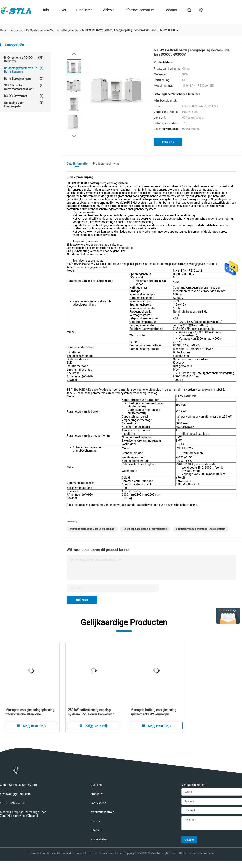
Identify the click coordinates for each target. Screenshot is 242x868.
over (63, 10)
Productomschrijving (106, 164)
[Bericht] (212, 823)
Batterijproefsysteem (24, 79)
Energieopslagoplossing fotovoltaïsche (145, 529)
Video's (108, 10)
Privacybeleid (99, 839)
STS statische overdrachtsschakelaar (24, 87)
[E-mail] (212, 811)
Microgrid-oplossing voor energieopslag (92, 529)
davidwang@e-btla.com (15, 794)
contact (171, 10)
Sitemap (96, 830)
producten (84, 10)
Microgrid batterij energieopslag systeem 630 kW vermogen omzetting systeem (153, 712)
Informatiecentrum (139, 10)
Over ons (96, 785)
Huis (45, 10)
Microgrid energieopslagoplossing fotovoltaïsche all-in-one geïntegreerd (30, 712)
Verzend (189, 840)
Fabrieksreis (98, 803)
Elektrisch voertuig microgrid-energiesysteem (201, 529)
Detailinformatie (77, 164)
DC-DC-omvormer (24, 96)
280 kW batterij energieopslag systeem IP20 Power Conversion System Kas (91, 712)
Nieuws (95, 821)
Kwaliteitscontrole (102, 812)
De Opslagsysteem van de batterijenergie (24, 70)
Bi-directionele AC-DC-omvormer (24, 59)
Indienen (82, 600)
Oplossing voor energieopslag (24, 104)
